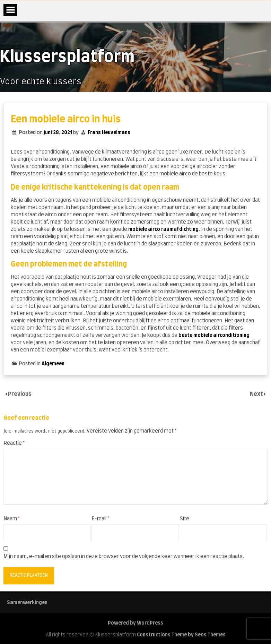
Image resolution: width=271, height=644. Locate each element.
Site (185, 519)
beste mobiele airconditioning (214, 336)
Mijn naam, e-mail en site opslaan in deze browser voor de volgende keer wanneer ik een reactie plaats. (124, 557)
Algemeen (53, 364)
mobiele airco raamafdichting (163, 229)
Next (257, 394)
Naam (12, 519)
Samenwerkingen (27, 603)
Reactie (14, 443)
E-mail (100, 519)
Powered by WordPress (135, 623)
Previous (20, 394)
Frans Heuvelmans (109, 133)
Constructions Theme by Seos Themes (181, 635)
